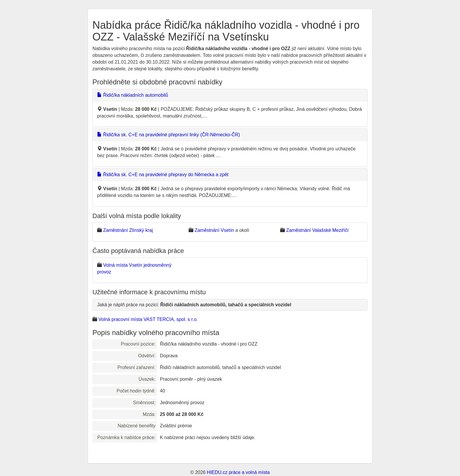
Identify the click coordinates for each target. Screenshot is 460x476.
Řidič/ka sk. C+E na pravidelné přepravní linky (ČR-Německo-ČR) (169, 135)
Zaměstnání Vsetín (214, 230)
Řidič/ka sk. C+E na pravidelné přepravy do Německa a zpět (163, 175)
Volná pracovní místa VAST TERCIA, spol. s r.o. (148, 319)
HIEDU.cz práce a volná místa (238, 472)
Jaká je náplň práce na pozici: (194, 305)
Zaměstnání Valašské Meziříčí (317, 230)
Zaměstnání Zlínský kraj (128, 230)
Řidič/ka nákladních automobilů (133, 95)
